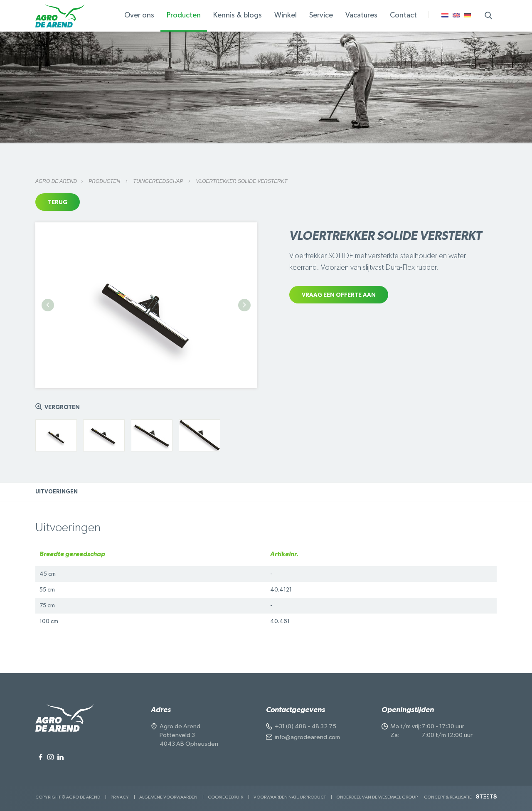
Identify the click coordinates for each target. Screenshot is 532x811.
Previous (48, 305)
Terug (58, 202)
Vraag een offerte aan (339, 295)
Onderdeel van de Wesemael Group (377, 797)
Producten (105, 181)
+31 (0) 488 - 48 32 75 (305, 726)
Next (244, 305)
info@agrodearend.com (307, 737)
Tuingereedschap (159, 181)
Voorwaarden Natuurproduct (290, 797)
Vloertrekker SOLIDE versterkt (242, 181)
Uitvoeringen (57, 492)
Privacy (120, 797)
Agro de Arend (56, 181)
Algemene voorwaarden (168, 797)
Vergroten (62, 407)
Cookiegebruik (225, 797)
